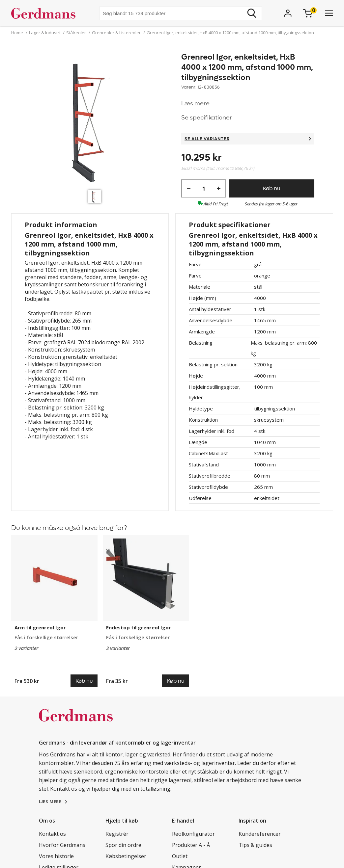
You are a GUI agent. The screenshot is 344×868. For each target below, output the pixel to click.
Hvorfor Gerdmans (62, 845)
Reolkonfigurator (193, 834)
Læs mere (195, 104)
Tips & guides (255, 845)
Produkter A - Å (191, 845)
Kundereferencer (260, 834)
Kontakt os (52, 834)
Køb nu (272, 188)
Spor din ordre (123, 845)
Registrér (117, 834)
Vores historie (56, 856)
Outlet (180, 856)
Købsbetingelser (126, 856)
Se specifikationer (207, 118)
